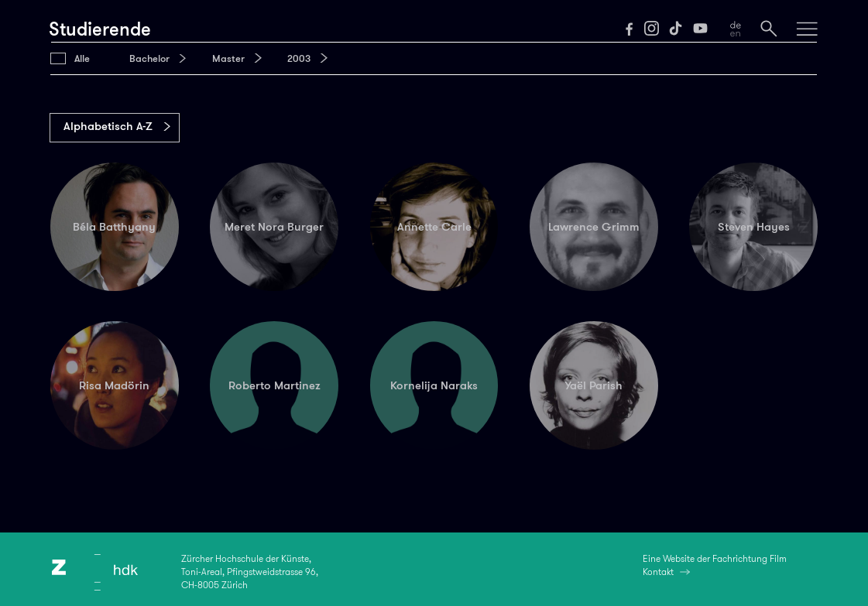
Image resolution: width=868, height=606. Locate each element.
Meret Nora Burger (274, 227)
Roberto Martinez (274, 385)
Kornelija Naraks (434, 385)
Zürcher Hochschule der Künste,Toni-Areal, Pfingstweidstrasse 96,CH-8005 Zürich (250, 572)
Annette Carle (434, 227)
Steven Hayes (754, 227)
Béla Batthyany (114, 227)
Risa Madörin (114, 385)
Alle (82, 58)
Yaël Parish (594, 385)
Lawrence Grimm (594, 227)
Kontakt (658, 572)
